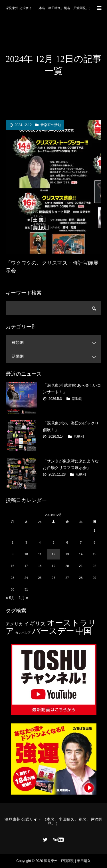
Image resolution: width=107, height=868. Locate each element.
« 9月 (10, 598)
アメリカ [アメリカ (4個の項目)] (14, 624)
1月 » (23, 598)
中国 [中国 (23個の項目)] (84, 631)
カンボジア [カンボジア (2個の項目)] (23, 633)
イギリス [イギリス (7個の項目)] (35, 624)
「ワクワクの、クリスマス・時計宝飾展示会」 (52, 267)
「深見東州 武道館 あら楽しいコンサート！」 (72, 388)
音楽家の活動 (51, 125)
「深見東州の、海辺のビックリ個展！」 (71, 426)
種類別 (56, 342)
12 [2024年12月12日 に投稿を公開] (53, 554)
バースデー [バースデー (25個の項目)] (53, 631)
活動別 (56, 356)
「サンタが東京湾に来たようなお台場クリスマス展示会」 (71, 464)
